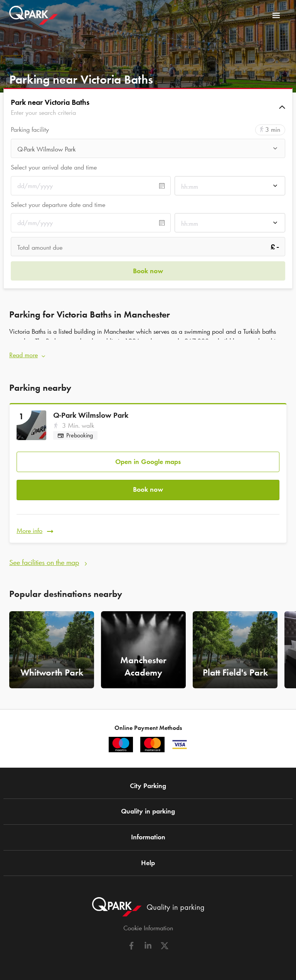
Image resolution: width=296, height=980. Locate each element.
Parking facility (30, 130)
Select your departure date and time (58, 205)
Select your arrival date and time (54, 167)
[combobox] (148, 150)
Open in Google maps (148, 462)
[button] (148, 107)
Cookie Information (148, 928)
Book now (148, 489)
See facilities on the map (44, 562)
